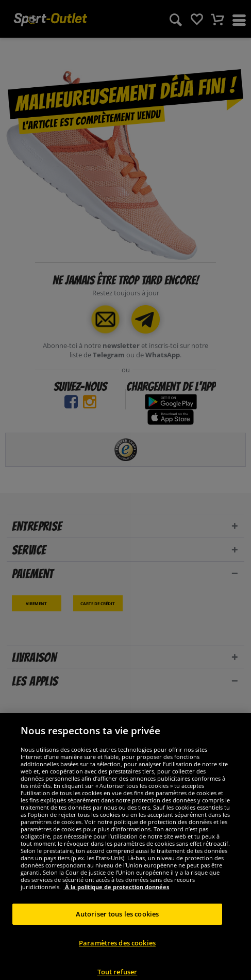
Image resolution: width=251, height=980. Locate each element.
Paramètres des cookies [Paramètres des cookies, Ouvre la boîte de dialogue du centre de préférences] (117, 954)
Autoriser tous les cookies (117, 925)
